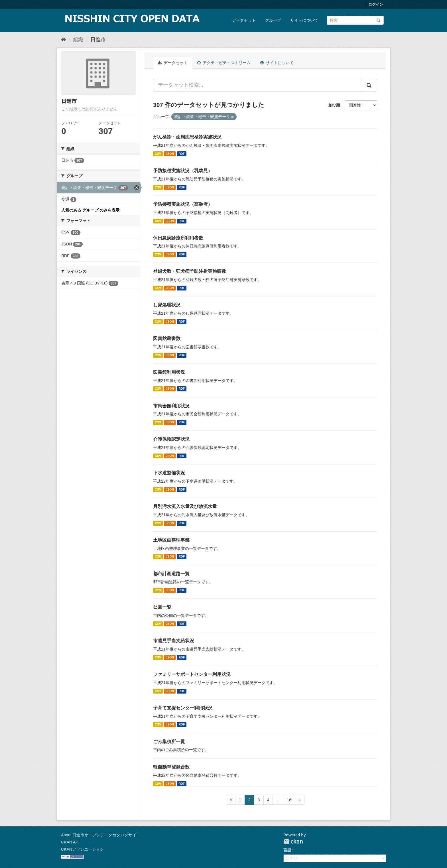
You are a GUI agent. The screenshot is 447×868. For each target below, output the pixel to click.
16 (289, 800)
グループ (273, 20)
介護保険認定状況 (171, 439)
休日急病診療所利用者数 (178, 238)
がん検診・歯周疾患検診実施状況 (187, 137)
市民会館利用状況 (171, 406)
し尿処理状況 (167, 305)
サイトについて (304, 20)
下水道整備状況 (169, 473)
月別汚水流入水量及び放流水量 (185, 506)
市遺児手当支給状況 (174, 641)
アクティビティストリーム (224, 63)
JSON (170, 154)
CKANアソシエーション (83, 849)
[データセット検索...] (258, 85)
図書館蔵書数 (167, 339)
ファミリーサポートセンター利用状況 (192, 674)
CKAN (293, 841)
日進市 (98, 40)
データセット (244, 20)
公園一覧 (162, 607)
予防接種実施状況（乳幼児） (183, 171)
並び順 (334, 105)
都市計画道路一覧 (171, 574)
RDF (182, 154)
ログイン (376, 4)
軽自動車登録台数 (171, 767)
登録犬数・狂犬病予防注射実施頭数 (190, 271)
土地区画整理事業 (171, 540)
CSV (158, 154)
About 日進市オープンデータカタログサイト (101, 835)
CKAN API (70, 842)
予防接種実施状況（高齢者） (183, 204)
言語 (287, 850)
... (278, 800)
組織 (78, 40)
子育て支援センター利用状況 (183, 708)
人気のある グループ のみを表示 (90, 210)
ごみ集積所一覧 (169, 742)
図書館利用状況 (169, 372)
